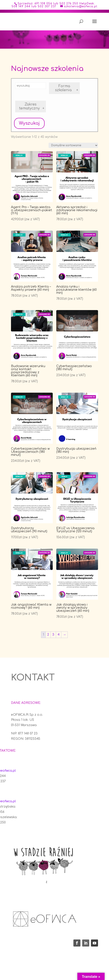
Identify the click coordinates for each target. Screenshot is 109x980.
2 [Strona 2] (48, 635)
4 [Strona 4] (59, 635)
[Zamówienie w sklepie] (73, 145)
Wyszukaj (29, 123)
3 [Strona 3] (53, 635)
